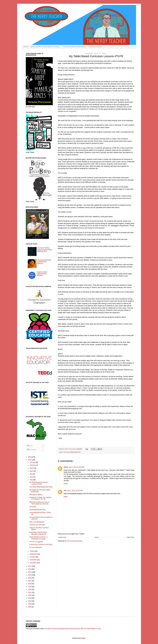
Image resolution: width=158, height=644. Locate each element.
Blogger (83, 638)
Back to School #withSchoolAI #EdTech (42, 274)
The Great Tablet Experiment (72, 452)
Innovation (33, 507)
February (33, 465)
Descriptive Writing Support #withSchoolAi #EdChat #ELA (45, 250)
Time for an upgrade (36, 542)
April (31, 471)
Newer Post (62, 537)
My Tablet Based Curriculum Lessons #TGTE (39, 483)
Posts (30, 446)
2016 (30, 578)
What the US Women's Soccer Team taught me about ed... (39, 503)
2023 (30, 598)
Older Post (130, 537)
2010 (30, 457)
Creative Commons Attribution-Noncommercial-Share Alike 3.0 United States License (73, 629)
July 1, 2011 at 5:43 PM (77, 467)
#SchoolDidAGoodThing (37, 510)
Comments (32, 450)
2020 (30, 589)
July (31, 480)
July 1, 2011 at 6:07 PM (75, 490)
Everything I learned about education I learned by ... (38, 533)
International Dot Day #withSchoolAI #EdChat (44, 262)
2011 (30, 460)
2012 (30, 566)
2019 (30, 587)
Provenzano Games (95, 47)
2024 (30, 601)
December (33, 563)
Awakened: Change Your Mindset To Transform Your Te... (40, 498)
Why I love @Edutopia (37, 522)
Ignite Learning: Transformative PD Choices (45, 47)
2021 (30, 592)
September (34, 554)
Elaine (66, 467)
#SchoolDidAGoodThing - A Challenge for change (38, 538)
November (33, 560)
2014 (30, 572)
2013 (30, 569)
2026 (30, 607)
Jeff (65, 490)
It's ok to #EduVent (36, 548)
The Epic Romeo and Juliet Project (74, 47)
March (32, 468)
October (33, 557)
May (31, 474)
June (32, 477)
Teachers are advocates (37, 525)
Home (26, 47)
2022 (30, 595)
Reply (66, 484)
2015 (30, 575)
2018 (30, 584)
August (32, 551)
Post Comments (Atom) (75, 541)
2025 (30, 604)
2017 (30, 581)
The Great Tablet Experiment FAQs (41, 487)
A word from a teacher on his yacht (41, 545)
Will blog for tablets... (36, 495)
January (33, 462)
